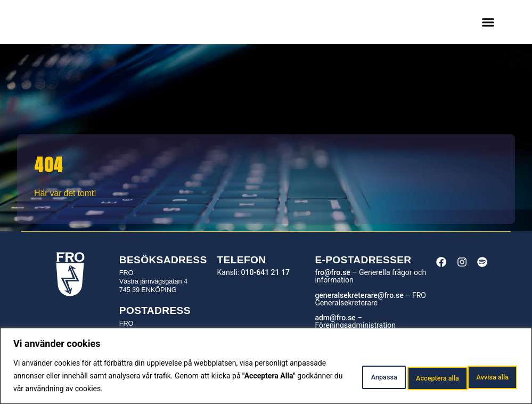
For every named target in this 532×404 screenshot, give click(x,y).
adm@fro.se (335, 318)
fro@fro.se (332, 272)
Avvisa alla (403, 376)
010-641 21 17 (265, 272)
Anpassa (335, 376)
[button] (488, 22)
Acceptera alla (480, 376)
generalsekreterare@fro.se (359, 295)
